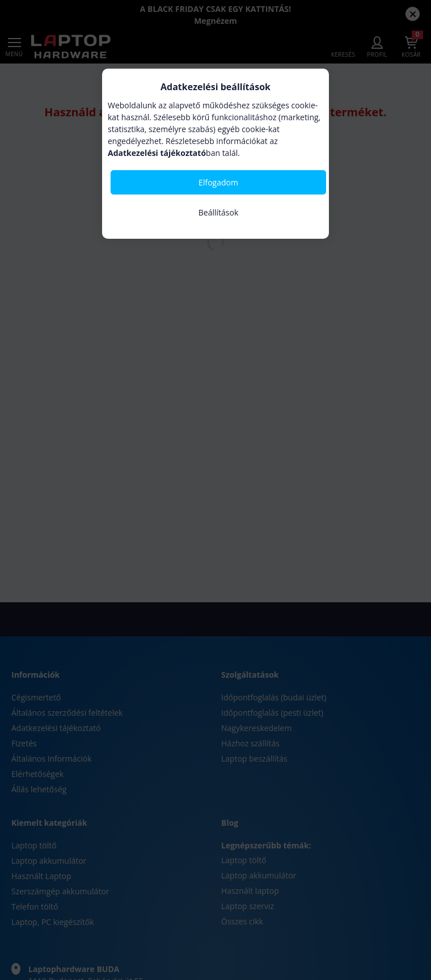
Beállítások (219, 212)
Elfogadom (218, 182)
